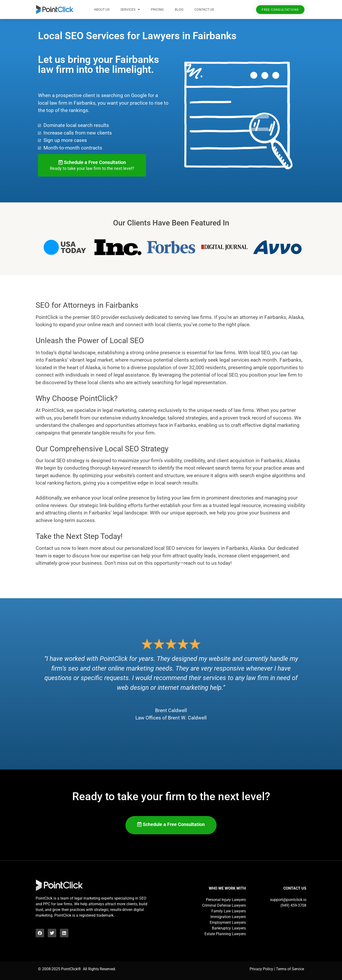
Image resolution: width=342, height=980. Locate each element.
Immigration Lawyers (228, 917)
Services (130, 9)
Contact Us (204, 9)
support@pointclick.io (288, 900)
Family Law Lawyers (229, 911)
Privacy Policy (261, 969)
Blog (179, 9)
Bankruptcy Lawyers (229, 928)
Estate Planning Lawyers (225, 934)
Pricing (157, 9)
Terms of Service (290, 969)
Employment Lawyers (228, 922)
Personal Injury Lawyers (226, 900)
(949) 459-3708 (293, 905)
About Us (102, 9)
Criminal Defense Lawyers (224, 905)
